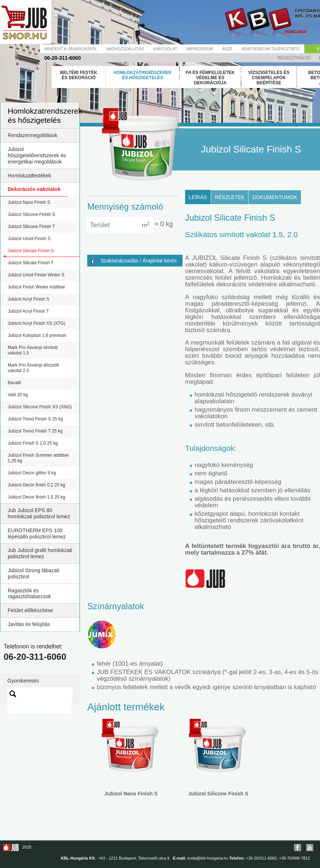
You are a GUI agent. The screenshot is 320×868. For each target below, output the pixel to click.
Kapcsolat (165, 49)
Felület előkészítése (30, 610)
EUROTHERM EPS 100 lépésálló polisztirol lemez (37, 534)
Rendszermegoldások (32, 135)
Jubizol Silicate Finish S (31, 251)
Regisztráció (294, 58)
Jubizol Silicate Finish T (31, 263)
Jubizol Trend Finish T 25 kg (35, 431)
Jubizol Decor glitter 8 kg (32, 473)
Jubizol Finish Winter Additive (36, 287)
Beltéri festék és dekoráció (79, 75)
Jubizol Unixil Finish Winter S (36, 275)
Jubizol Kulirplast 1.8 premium (37, 335)
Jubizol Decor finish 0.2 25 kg (36, 485)
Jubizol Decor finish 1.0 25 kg (36, 497)
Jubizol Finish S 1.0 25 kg (33, 443)
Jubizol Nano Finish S (29, 202)
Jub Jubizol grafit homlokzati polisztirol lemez (40, 553)
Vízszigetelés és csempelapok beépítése (269, 78)
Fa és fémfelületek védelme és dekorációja (210, 78)
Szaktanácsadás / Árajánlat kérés (139, 261)
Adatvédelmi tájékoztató (271, 49)
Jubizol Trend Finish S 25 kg (35, 419)
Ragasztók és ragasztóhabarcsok (29, 594)
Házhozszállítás (125, 49)
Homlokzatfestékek (29, 176)
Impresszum (200, 49)
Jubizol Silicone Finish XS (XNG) (40, 407)
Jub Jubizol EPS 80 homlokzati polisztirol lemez (39, 513)
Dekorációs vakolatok (34, 189)
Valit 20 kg (18, 395)
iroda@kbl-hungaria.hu (208, 858)
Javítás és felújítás (29, 624)
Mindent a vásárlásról (71, 49)
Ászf (228, 49)
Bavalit (14, 383)
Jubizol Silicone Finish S (31, 214)
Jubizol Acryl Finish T (28, 311)
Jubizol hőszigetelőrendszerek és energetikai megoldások (37, 155)
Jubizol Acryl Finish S (28, 299)
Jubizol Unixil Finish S (29, 239)
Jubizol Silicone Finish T (31, 227)
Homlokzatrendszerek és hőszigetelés (143, 75)
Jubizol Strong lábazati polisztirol (34, 573)
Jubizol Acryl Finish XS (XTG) (36, 323)
